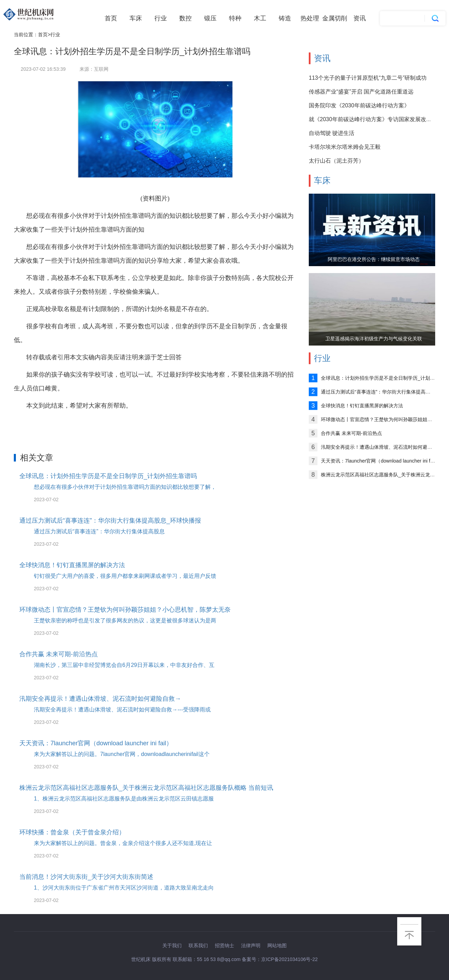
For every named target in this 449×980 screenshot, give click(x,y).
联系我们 (198, 945)
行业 (161, 18)
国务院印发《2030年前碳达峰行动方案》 (359, 105)
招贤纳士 (224, 945)
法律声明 (251, 945)
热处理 (310, 18)
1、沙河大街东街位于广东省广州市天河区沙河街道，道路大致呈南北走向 (124, 888)
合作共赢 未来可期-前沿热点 (59, 654)
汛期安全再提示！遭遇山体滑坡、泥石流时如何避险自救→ (100, 699)
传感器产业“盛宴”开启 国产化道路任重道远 (361, 92)
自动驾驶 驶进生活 (332, 133)
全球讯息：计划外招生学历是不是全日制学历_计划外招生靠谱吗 (108, 476)
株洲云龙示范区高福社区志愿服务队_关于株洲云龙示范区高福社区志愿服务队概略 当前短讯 (146, 788)
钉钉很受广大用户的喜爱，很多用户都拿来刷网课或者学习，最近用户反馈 (125, 576)
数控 (185, 18)
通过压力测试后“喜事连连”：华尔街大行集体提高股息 (99, 531)
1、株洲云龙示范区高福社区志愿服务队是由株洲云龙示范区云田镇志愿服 (124, 799)
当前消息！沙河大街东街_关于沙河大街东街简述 (86, 877)
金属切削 (335, 18)
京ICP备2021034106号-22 (289, 959)
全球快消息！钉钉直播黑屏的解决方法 (72, 565)
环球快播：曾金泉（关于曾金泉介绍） (72, 832)
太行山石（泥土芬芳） (336, 161)
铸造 (285, 18)
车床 (136, 18)
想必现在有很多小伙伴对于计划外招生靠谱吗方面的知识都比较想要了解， (125, 487)
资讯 (360, 18)
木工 (260, 18)
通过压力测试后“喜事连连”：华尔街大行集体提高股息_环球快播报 (110, 521)
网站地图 (277, 945)
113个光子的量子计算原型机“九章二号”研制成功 (368, 78)
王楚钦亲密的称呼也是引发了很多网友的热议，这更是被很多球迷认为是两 (125, 620)
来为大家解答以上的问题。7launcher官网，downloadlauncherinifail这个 (122, 754)
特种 (235, 18)
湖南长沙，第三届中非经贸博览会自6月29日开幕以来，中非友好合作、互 (124, 665)
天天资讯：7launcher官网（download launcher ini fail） (96, 743)
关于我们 (172, 945)
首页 (111, 18)
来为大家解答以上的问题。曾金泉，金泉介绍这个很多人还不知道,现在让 (123, 843)
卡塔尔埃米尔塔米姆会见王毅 (345, 147)
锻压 (210, 18)
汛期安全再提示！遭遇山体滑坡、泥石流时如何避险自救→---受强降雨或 (122, 710)
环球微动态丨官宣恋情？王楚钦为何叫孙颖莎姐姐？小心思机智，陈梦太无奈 (125, 610)
